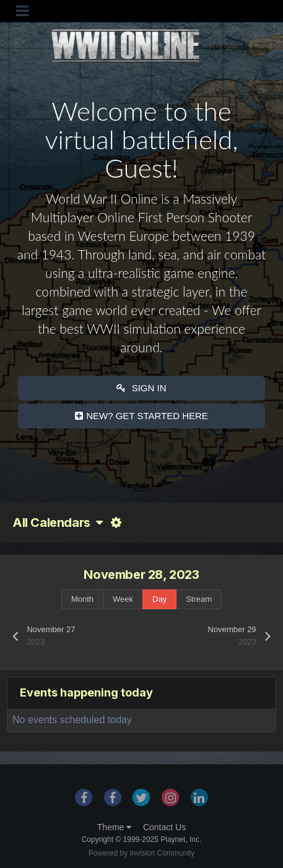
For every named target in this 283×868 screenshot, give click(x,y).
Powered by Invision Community (141, 853)
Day (159, 599)
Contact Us (164, 827)
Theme (114, 827)
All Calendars (58, 523)
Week (123, 599)
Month (82, 599)
